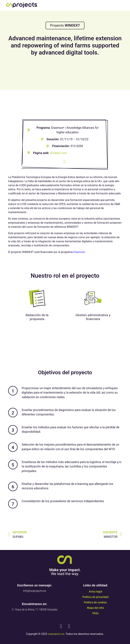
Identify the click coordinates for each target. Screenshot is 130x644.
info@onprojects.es (35, 591)
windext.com (58, 153)
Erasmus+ (79, 252)
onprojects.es (56, 634)
